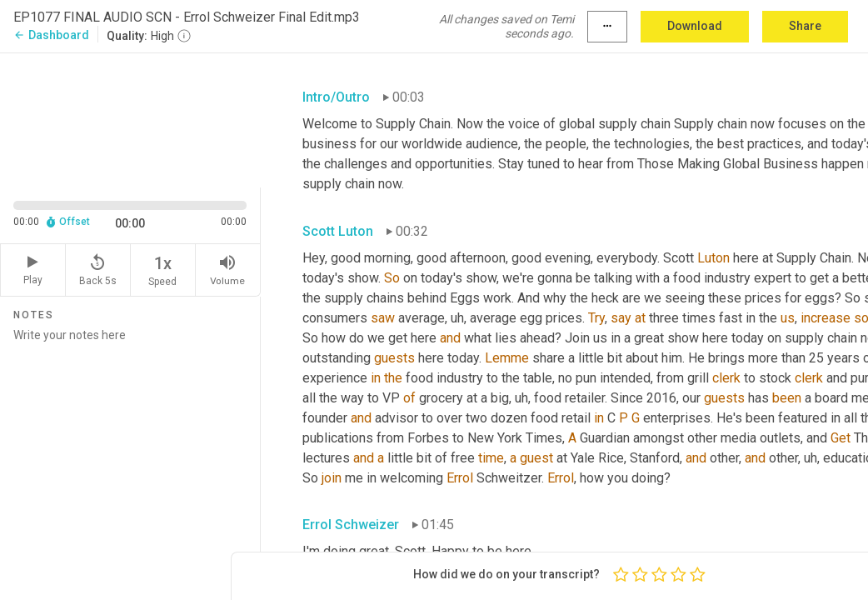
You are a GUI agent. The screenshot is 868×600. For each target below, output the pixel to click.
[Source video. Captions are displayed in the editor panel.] (130, 118)
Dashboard (51, 35)
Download (695, 26)
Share (805, 26)
